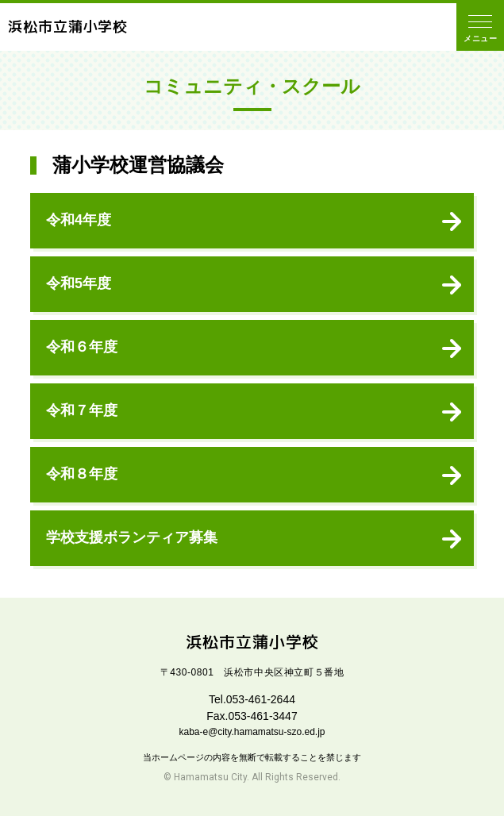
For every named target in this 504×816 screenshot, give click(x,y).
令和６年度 (82, 347)
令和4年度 (79, 220)
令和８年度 (82, 474)
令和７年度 (82, 410)
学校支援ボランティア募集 (132, 537)
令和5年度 (79, 283)
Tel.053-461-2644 (252, 699)
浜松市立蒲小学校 (68, 27)
